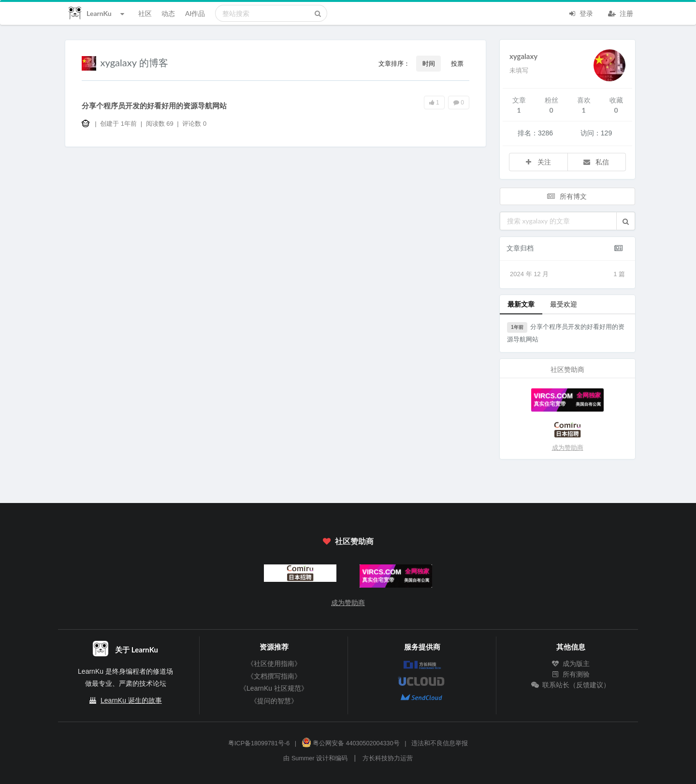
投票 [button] (457, 63)
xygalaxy (523, 56)
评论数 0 (194, 124)
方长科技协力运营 (388, 758)
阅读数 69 (161, 124)
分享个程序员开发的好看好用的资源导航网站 (154, 106)
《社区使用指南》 (274, 664)
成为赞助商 (568, 448)
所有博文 (566, 196)
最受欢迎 (564, 304)
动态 (168, 13)
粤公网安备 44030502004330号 (351, 743)
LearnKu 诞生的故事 (131, 700)
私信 (596, 162)
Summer (303, 758)
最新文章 (521, 304)
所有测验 (571, 674)
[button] (626, 221)
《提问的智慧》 (274, 701)
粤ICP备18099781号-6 (259, 743)
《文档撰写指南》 (274, 676)
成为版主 (571, 664)
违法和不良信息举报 (440, 743)
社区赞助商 (348, 541)
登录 (580, 13)
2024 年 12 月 (567, 274)
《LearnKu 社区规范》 (274, 688)
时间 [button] (429, 63)
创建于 (118, 124)
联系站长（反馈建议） (571, 685)
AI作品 (195, 13)
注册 (621, 13)
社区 (145, 13)
